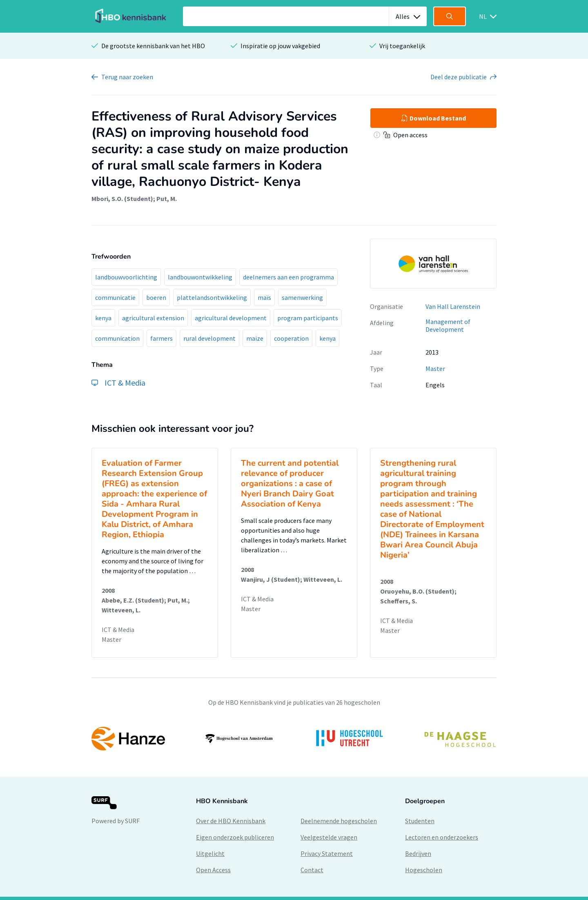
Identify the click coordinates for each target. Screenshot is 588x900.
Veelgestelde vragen (329, 837)
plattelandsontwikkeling (212, 297)
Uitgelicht (210, 853)
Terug (127, 77)
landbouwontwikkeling (200, 277)
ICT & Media (118, 630)
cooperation (291, 338)
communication (117, 338)
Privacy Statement (327, 853)
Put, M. (167, 199)
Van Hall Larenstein (453, 306)
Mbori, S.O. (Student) (122, 199)
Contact (312, 870)
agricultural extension (153, 318)
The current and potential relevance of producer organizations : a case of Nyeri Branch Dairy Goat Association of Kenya (290, 483)
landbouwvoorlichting (126, 277)
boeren (156, 297)
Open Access (213, 870)
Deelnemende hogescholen (339, 821)
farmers (161, 338)
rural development (209, 338)
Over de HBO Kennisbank (231, 821)
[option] (294, 739)
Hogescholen (424, 870)
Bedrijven (418, 853)
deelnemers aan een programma (288, 277)
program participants (308, 318)
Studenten (420, 821)
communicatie (115, 297)
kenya (103, 318)
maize (255, 338)
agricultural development (231, 318)
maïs (264, 297)
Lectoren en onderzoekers (442, 837)
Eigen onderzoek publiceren (235, 837)
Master (435, 368)
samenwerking (302, 297)
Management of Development (448, 325)
